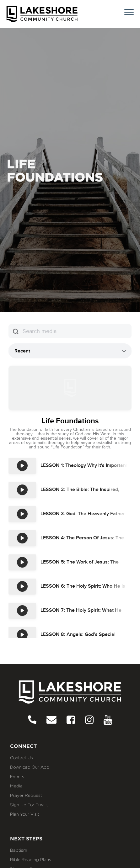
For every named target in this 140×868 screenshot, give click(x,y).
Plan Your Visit (25, 814)
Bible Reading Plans (31, 860)
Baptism (19, 850)
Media (16, 786)
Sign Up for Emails (29, 805)
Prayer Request (26, 795)
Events (17, 776)
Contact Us (22, 758)
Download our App (30, 767)
